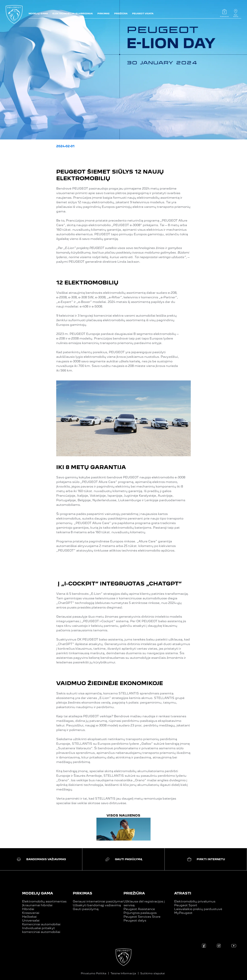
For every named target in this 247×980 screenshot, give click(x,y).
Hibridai (28, 909)
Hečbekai (29, 917)
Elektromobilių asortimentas (44, 901)
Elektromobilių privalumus (195, 901)
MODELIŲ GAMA (38, 893)
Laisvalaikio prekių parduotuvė (198, 909)
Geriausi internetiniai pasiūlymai (98, 901)
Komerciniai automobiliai (41, 924)
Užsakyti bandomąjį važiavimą (97, 905)
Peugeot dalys (135, 920)
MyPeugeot (183, 913)
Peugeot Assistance (139, 909)
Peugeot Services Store (142, 917)
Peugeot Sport (186, 905)
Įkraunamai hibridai (37, 905)
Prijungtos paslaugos (140, 913)
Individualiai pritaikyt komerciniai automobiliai (41, 930)
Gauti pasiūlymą (86, 909)
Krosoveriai (31, 913)
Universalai (31, 920)
